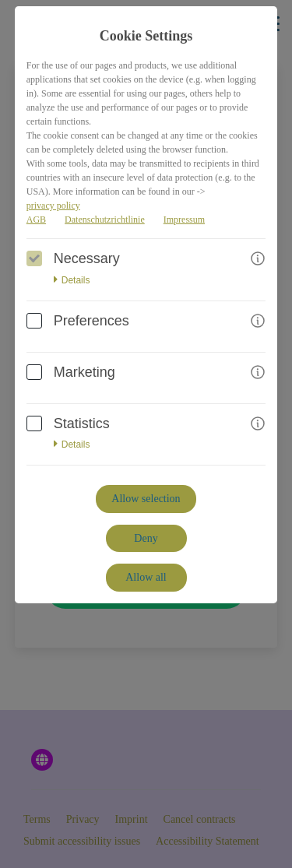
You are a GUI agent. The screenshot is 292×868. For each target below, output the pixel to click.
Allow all (146, 577)
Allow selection (146, 499)
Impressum (184, 220)
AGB (36, 220)
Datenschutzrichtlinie (105, 220)
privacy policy (53, 206)
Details (72, 280)
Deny (146, 538)
